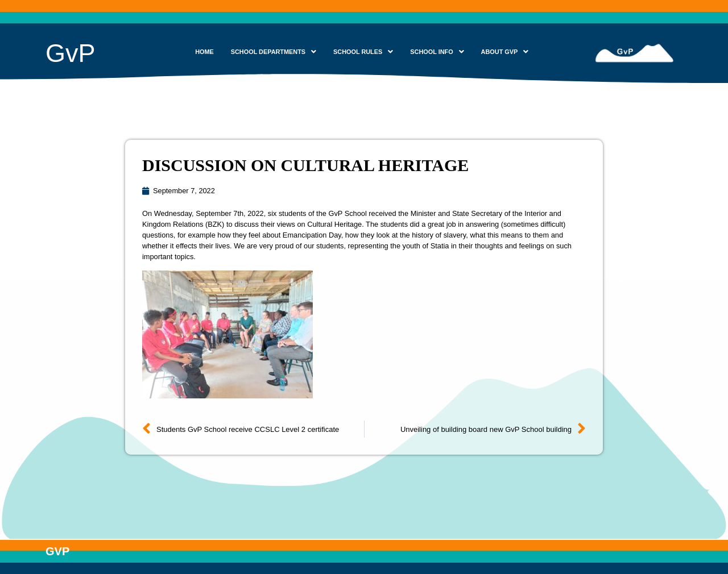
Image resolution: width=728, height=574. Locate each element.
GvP (71, 53)
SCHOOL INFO (437, 52)
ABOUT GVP (505, 52)
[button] (274, 52)
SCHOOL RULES (363, 52)
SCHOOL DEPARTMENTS (274, 52)
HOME (204, 52)
